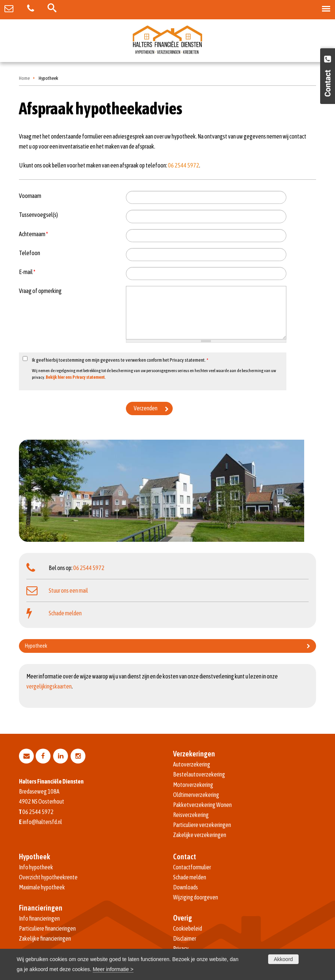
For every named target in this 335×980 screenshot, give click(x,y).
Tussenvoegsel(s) (38, 215)
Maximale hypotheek (42, 887)
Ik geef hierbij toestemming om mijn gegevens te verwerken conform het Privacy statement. (120, 360)
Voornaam (30, 196)
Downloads (186, 887)
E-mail (27, 272)
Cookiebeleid (188, 928)
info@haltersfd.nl (42, 822)
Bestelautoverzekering (199, 774)
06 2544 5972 (183, 165)
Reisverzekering (191, 815)
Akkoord (283, 959)
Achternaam (33, 234)
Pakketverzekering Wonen (202, 805)
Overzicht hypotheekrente (48, 877)
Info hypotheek (36, 867)
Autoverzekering (192, 764)
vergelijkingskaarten (49, 686)
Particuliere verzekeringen (202, 825)
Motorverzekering (193, 785)
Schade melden (65, 613)
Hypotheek (36, 646)
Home (24, 78)
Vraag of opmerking (40, 291)
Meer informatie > (113, 969)
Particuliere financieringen (47, 928)
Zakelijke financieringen (45, 938)
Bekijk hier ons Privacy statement (75, 377)
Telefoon (30, 253)
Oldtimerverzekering (196, 795)
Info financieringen (39, 918)
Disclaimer (185, 938)
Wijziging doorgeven (196, 897)
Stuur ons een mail (68, 590)
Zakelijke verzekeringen (200, 835)
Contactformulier (192, 867)
